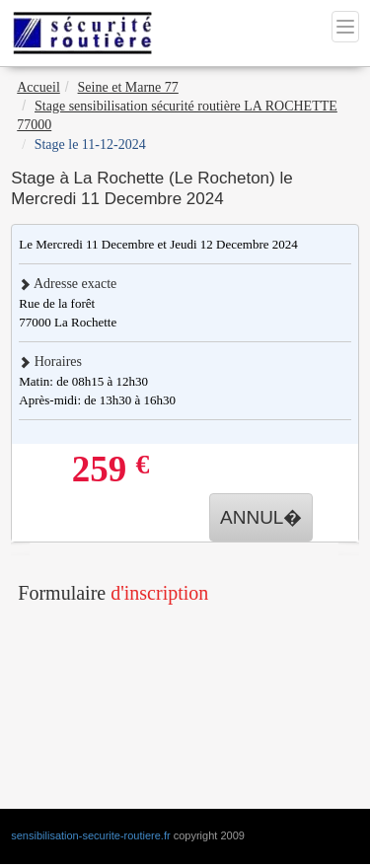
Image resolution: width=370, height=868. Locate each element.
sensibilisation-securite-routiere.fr (90, 835)
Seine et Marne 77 (128, 87)
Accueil (38, 87)
